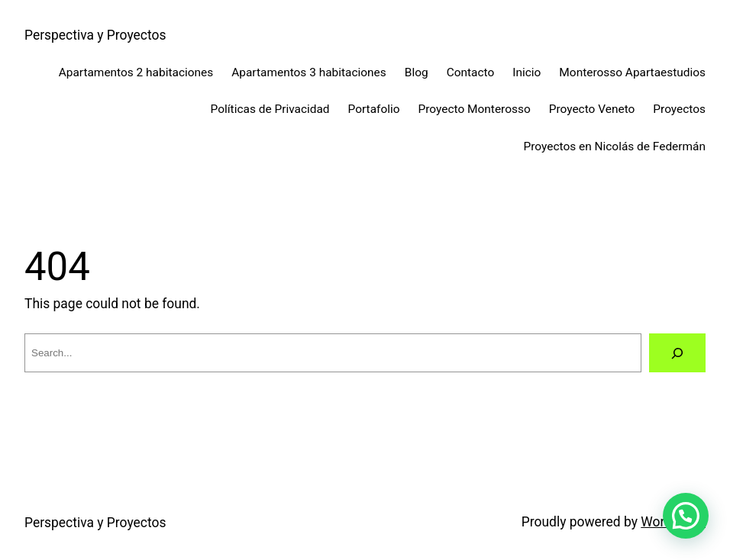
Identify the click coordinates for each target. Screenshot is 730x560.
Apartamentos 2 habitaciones (136, 72)
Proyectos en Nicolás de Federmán (615, 146)
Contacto (471, 72)
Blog (417, 72)
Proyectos (679, 109)
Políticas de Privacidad (270, 109)
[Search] (678, 353)
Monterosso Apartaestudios (632, 72)
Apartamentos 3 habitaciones (309, 72)
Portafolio (374, 109)
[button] (686, 516)
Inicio (527, 72)
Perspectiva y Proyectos (95, 35)
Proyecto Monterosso (475, 109)
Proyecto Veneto (592, 109)
